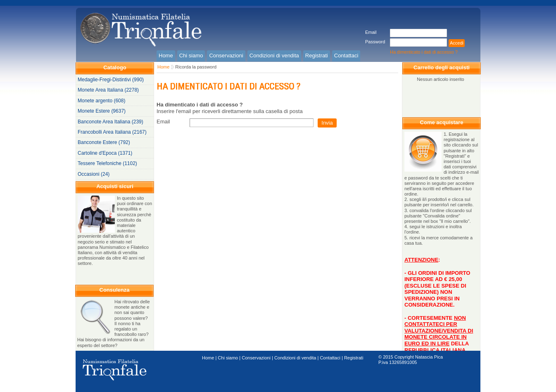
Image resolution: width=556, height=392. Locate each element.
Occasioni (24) (94, 174)
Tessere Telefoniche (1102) (107, 163)
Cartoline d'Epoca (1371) (105, 153)
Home (163, 67)
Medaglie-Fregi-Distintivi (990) (111, 80)
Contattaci (330, 358)
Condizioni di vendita (295, 358)
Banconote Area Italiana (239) (110, 122)
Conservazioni (256, 358)
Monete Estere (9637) (102, 111)
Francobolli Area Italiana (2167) (112, 132)
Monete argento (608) (101, 101)
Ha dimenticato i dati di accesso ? (424, 52)
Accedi (457, 43)
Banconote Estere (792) (104, 142)
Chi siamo (228, 358)
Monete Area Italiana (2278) (108, 90)
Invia (327, 123)
